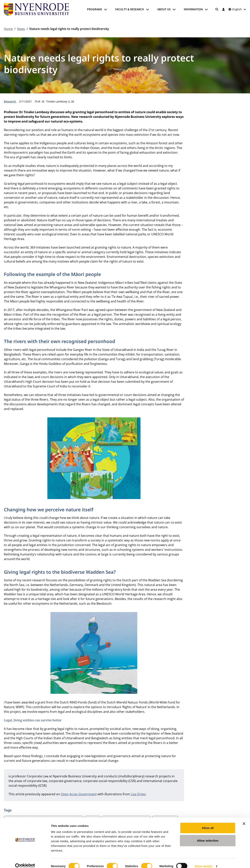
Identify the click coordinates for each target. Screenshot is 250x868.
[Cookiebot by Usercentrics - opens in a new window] (25, 860)
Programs (95, 9)
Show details (204, 860)
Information (193, 9)
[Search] (217, 9)
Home (8, 29)
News (21, 29)
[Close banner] (244, 818)
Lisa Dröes (138, 794)
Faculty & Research (130, 9)
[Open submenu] (106, 9)
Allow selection (208, 835)
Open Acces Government (79, 794)
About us (164, 9)
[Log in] (223, 9)
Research (10, 101)
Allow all (208, 822)
